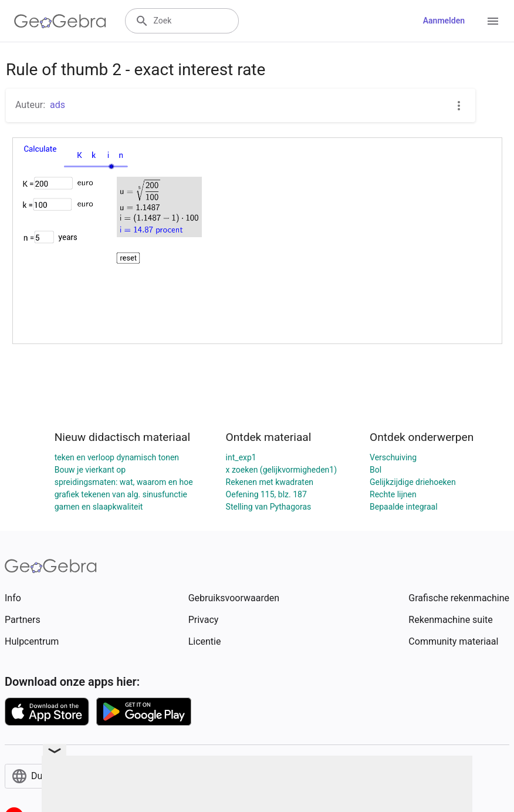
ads (58, 105)
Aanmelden (444, 21)
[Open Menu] (493, 21)
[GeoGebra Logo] (60, 21)
